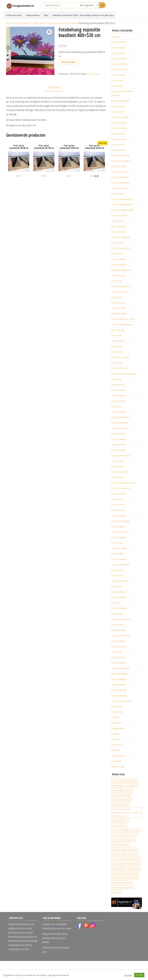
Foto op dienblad (119, 232)
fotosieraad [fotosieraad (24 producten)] (136, 868)
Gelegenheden (33, 15)
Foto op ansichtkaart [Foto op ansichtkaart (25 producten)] (119, 830)
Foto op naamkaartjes (120, 417)
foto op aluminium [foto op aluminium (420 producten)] (119, 825)
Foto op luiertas (118, 385)
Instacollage (116, 761)
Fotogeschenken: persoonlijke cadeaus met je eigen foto (37, 23)
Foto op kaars (117, 297)
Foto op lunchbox (119, 390)
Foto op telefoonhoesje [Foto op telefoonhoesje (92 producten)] (121, 864)
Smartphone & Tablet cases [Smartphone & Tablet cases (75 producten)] (122, 883)
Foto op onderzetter (120, 428)
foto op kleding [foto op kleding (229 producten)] (118, 849)
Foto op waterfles (119, 663)
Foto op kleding (118, 330)
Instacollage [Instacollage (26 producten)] (116, 873)
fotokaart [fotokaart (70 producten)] (126, 804)
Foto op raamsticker (120, 472)
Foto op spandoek (119, 559)
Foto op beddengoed (120, 101)
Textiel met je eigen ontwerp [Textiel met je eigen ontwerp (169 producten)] (123, 887)
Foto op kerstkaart (119, 314)
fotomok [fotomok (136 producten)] (125, 821)
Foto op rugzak (117, 477)
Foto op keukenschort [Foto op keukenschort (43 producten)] (120, 844)
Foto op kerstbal (118, 308)
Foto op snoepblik (119, 548)
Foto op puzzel (117, 466)
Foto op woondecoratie (121, 701)
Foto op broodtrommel (121, 161)
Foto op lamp (117, 363)
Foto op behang (118, 106)
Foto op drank (117, 243)
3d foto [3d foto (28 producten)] (115, 781)
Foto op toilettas (118, 641)
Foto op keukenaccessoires (123, 319)
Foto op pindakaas (119, 439)
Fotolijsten (116, 739)
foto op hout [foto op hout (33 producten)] (129, 840)
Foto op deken (117, 221)
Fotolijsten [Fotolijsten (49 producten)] (116, 821)
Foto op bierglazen (119, 123)
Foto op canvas (118, 194)
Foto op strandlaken (120, 581)
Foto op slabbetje (119, 515)
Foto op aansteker (119, 42)
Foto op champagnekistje (122, 204)
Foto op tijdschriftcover (121, 635)
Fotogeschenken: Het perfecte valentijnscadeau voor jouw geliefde (55, 938)
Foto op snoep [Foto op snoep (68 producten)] (118, 859)
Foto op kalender (119, 303)
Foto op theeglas (118, 630)
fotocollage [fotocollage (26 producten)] (126, 795)
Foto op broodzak (119, 166)
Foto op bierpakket (119, 128)
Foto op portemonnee (121, 455)
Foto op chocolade (119, 215)
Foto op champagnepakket (122, 210)
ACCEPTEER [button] (139, 975)
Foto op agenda (118, 53)
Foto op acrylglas (118, 47)
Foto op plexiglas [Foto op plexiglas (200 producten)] (118, 854)
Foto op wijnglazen (119, 679)
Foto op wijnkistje (119, 685)
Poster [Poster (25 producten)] (126, 878)
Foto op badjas (118, 80)
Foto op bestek (118, 112)
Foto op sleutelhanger (121, 521)
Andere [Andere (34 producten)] (123, 781)
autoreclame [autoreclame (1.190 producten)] (132, 781)
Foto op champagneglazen (122, 199)
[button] (49, 32)
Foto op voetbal (118, 657)
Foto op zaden (117, 706)
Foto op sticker (118, 575)
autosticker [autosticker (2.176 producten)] (116, 785)
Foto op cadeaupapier (121, 183)
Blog (46, 15)
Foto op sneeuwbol (120, 532)
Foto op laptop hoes (120, 368)
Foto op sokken (118, 554)
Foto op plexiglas (118, 450)
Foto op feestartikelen (121, 248)
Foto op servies (118, 505)
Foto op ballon (117, 86)
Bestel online (68, 62)
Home (9, 23)
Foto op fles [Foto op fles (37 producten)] (132, 835)
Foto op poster (118, 461)
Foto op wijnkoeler (119, 690)
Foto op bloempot (119, 139)
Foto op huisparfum (120, 292)
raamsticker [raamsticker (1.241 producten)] (134, 878)
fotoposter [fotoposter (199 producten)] (136, 864)
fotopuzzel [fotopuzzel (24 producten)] (125, 868)
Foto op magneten (119, 395)
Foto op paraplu (118, 434)
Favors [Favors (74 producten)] (134, 785)
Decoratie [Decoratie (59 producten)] (126, 785)
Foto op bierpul (118, 134)
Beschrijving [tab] (54, 87)
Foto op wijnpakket (119, 695)
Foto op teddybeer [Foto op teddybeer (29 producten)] (132, 859)
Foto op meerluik (118, 401)
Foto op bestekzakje (120, 117)
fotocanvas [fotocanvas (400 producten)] (116, 795)
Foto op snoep (118, 543)
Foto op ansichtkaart (120, 64)
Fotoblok (115, 717)
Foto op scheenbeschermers (124, 483)
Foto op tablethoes (119, 592)
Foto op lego (117, 379)
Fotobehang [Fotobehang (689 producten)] (117, 790)
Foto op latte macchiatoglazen (124, 374)
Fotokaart (115, 734)
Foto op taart (117, 586)
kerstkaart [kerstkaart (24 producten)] (126, 873)
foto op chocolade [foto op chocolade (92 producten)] (119, 835)
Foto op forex (117, 253)
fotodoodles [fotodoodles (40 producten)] (117, 800)
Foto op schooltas (119, 494)
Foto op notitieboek (120, 423)
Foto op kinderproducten (122, 325)
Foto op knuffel (118, 341)
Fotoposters (117, 745)
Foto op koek (117, 346)
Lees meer (128, 975)
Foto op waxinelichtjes (121, 668)
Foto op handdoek (119, 264)
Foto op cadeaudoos (120, 177)
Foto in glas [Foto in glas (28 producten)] (116, 804)
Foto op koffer (117, 352)
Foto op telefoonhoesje (121, 619)
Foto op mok (117, 406)
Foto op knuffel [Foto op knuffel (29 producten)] (131, 849)
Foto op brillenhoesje (120, 155)
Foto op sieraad (118, 510)
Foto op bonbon (118, 150)
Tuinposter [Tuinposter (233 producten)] (116, 892)
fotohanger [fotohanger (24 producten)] (128, 800)
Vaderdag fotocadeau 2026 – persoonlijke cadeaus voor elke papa (83, 15)
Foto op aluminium (119, 58)
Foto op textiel (117, 625)
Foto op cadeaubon (120, 172)
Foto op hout (117, 281)
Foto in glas (116, 37)
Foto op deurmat (118, 226)
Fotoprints (116, 750)
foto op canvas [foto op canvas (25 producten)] (134, 830)
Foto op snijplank (118, 537)
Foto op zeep (117, 712)
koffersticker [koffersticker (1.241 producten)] (117, 878)
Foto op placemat (119, 444)
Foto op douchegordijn (121, 237)
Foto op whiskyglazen (120, 674)
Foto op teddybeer (119, 608)
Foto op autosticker (119, 69)
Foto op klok (116, 335)
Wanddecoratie (118, 766)
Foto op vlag (116, 652)
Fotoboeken (116, 723)
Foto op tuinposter (119, 646)
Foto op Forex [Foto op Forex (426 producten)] (117, 840)
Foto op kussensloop (120, 357)
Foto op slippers (118, 526)
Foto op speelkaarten (120, 565)
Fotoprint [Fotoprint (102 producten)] (116, 868)
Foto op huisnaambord (121, 286)
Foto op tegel (117, 614)
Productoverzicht (14, 15)
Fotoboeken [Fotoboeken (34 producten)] (128, 790)
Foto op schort (117, 499)
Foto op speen (118, 570)
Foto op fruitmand (119, 259)
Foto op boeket (118, 144)
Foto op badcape (119, 75)
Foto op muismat (118, 412)
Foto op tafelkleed (119, 597)
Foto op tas (116, 603)
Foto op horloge (118, 275)
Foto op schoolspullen (121, 488)
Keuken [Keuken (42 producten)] (135, 873)
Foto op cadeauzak (119, 188)
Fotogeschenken (70, 23)
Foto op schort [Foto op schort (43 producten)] (132, 854)
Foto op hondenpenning (121, 270)
